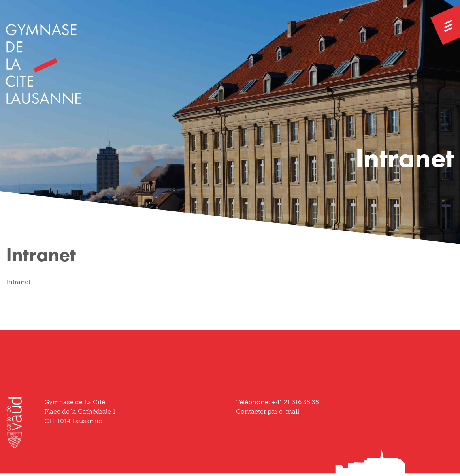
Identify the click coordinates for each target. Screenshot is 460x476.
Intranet (18, 282)
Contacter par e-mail (268, 411)
